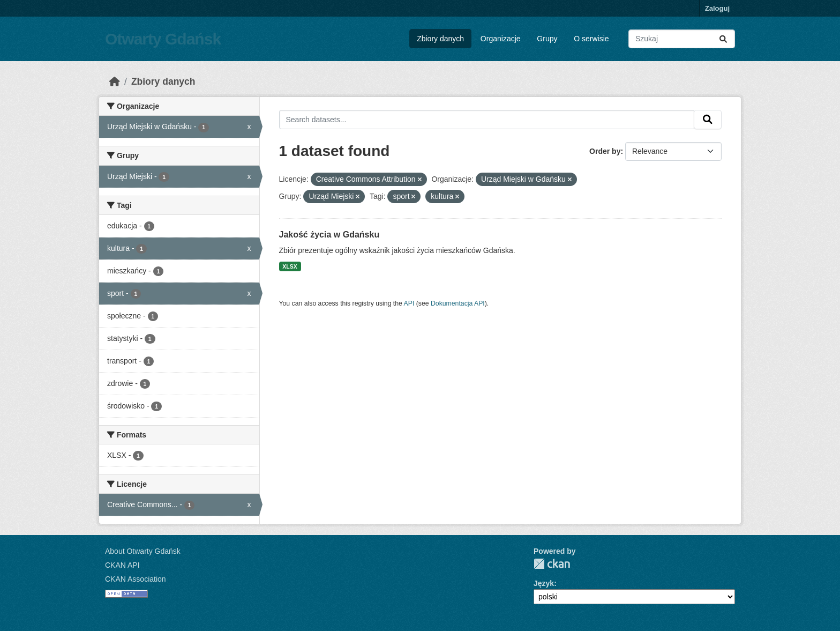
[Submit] (723, 39)
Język (544, 583)
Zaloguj (717, 8)
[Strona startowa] (115, 81)
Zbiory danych (440, 39)
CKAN (552, 564)
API (409, 303)
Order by (605, 151)
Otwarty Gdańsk (163, 39)
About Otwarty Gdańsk (143, 551)
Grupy (547, 39)
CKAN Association (136, 579)
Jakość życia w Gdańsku (329, 235)
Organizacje (501, 39)
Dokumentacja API (458, 303)
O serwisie (591, 39)
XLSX (290, 266)
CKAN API (122, 565)
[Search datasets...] (682, 39)
